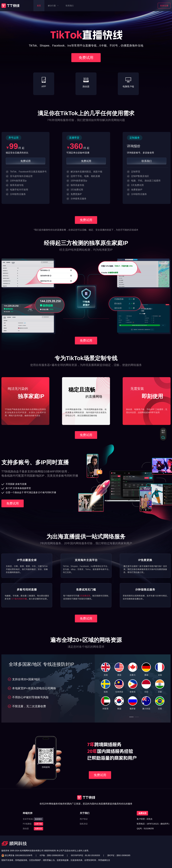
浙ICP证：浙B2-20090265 (119, 855)
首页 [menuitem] (39, 6)
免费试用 (38, 829)
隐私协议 (84, 824)
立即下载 (38, 824)
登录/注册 (164, 6)
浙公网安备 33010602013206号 (19, 855)
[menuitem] (53, 6)
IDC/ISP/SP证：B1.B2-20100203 (85, 855)
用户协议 (84, 819)
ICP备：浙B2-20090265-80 (52, 855)
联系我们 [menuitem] (70, 6)
